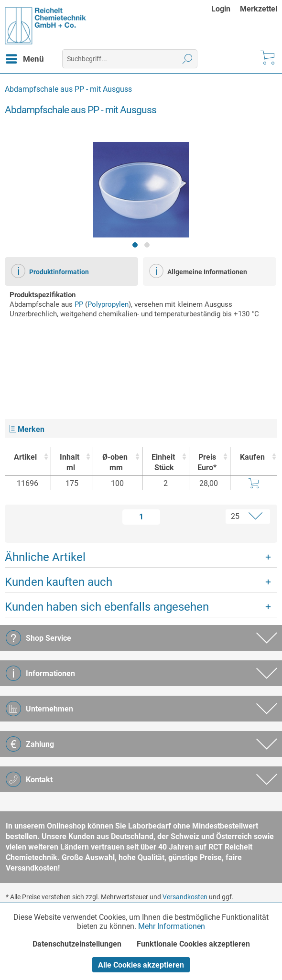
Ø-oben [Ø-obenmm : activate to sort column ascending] (115, 463)
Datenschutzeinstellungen (77, 944)
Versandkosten (185, 897)
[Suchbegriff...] (130, 59)
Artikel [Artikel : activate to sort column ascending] (25, 457)
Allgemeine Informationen (198, 271)
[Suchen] (188, 59)
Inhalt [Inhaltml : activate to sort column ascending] (70, 463)
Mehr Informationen (172, 926)
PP (79, 304)
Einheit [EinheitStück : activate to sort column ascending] (163, 463)
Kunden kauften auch (59, 582)
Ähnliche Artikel (45, 557)
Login (221, 9)
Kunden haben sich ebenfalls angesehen (107, 607)
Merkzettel (259, 9)
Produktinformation (50, 271)
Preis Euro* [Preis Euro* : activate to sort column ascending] (207, 462)
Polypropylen (108, 304)
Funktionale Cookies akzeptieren (193, 944)
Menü (25, 57)
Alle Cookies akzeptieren (141, 965)
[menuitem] (226, 9)
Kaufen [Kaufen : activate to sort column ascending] (252, 457)
